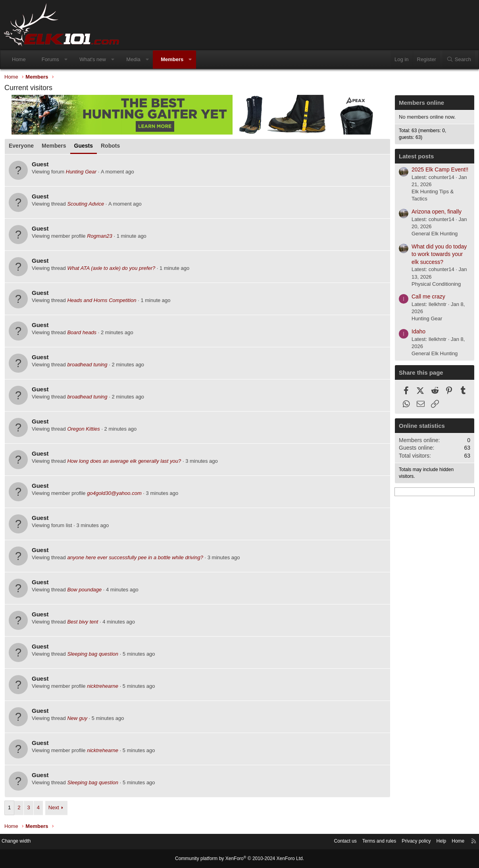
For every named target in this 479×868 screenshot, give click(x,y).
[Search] (459, 60)
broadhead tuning (89, 367)
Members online (419, 105)
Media (133, 59)
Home (19, 59)
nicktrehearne (105, 688)
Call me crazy (426, 298)
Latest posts (414, 158)
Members (172, 59)
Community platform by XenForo (240, 859)
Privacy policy (407, 842)
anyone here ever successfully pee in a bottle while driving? (137, 559)
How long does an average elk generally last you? (126, 463)
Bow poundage (86, 592)
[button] (66, 60)
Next (56, 809)
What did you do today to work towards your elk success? (437, 256)
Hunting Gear (83, 174)
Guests (86, 148)
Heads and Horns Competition (104, 302)
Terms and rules (367, 842)
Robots (112, 148)
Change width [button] (23, 842)
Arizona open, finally (435, 214)
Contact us (330, 842)
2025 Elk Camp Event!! (438, 171)
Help (434, 842)
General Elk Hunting (433, 236)
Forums (50, 59)
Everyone (23, 148)
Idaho (416, 333)
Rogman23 (102, 238)
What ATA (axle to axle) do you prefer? (113, 270)
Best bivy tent (85, 624)
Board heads (84, 334)
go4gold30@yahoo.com (116, 495)
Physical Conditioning (434, 286)
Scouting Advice (88, 206)
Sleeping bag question (95, 656)
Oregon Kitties (85, 431)
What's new (93, 59)
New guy (79, 720)
